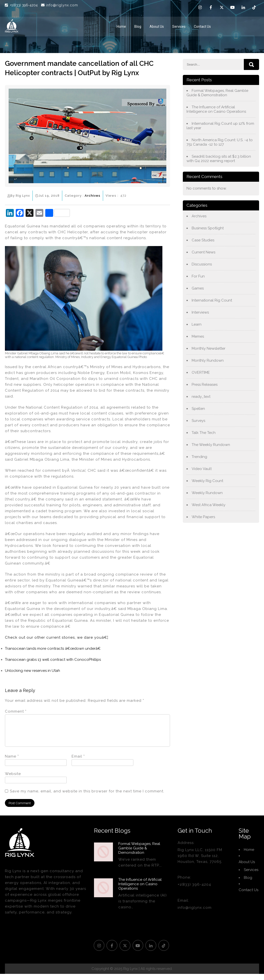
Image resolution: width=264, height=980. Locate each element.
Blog (138, 27)
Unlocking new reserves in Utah (32, 671)
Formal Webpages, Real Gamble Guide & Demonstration (217, 93)
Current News (203, 252)
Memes (198, 336)
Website (13, 780)
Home (121, 27)
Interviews (200, 312)
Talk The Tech (204, 433)
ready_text (201, 397)
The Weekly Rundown (211, 445)
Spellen (198, 409)
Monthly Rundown (208, 360)
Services (179, 27)
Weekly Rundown (207, 493)
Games (198, 288)
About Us (157, 27)
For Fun (198, 276)
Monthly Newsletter (209, 348)
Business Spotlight (208, 228)
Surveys (198, 421)
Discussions (202, 264)
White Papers (203, 517)
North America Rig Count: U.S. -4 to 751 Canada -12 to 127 (220, 142)
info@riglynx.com (60, 5)
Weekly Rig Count (207, 481)
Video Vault (202, 469)
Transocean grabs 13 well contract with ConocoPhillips (53, 660)
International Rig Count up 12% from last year (220, 126)
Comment (16, 711)
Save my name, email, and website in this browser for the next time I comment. (87, 797)
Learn (197, 324)
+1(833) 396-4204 (24, 5)
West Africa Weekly (209, 505)
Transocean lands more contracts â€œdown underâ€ (53, 649)
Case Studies (203, 240)
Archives (93, 196)
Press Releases (205, 385)
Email (78, 762)
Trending (199, 457)
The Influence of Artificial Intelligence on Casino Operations (216, 109)
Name (12, 762)
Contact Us (202, 27)
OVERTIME (201, 373)
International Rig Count (212, 300)
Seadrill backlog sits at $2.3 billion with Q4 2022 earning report (219, 159)
